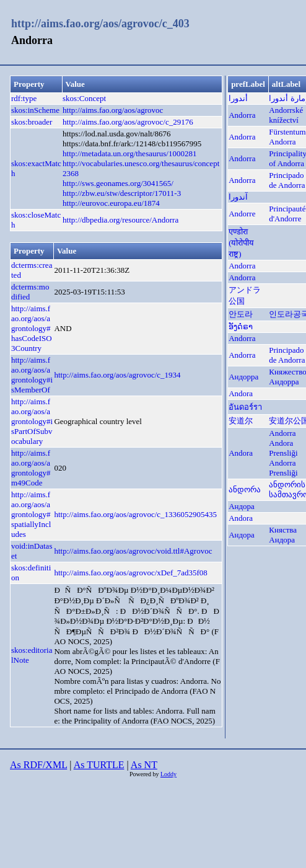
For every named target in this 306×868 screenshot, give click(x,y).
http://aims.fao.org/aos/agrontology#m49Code (31, 468)
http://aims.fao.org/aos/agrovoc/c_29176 (128, 122)
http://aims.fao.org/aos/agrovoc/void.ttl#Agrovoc (133, 551)
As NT (144, 765)
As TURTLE (99, 765)
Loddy (168, 774)
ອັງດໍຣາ (241, 326)
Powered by (145, 774)
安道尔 (241, 421)
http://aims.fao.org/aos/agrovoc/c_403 (100, 24)
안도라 (241, 314)
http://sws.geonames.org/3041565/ (118, 183)
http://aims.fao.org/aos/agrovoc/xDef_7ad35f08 (130, 573)
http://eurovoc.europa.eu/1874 (111, 203)
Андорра (243, 377)
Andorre (242, 214)
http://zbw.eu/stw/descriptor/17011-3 (122, 193)
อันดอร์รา (245, 407)
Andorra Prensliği (283, 468)
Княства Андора (283, 535)
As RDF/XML (38, 765)
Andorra (242, 115)
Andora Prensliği (283, 448)
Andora (241, 393)
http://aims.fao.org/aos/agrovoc (113, 110)
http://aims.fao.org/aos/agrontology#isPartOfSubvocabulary (32, 421)
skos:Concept (84, 98)
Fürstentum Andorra (287, 137)
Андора (242, 506)
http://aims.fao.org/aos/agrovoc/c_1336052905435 (135, 514)
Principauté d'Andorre (287, 214)
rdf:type (24, 98)
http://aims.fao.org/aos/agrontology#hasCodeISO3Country (32, 328)
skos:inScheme (35, 110)
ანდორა (245, 489)
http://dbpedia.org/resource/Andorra (120, 220)
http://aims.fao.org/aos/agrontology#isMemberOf (32, 375)
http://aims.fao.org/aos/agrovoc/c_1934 (117, 375)
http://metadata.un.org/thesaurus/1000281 (129, 153)
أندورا (238, 98)
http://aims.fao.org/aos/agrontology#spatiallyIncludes (31, 514)
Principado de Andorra (287, 180)
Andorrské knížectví (286, 115)
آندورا (238, 197)
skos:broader (32, 122)
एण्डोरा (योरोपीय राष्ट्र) (241, 243)
